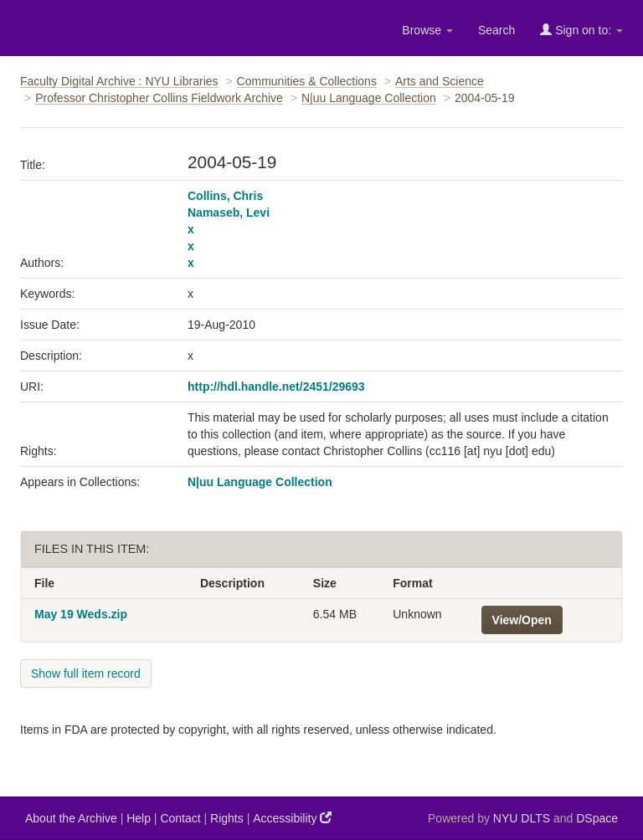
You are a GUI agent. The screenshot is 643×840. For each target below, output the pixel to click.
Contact (180, 818)
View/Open (522, 620)
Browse (427, 30)
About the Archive (71, 818)
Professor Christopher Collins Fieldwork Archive (159, 98)
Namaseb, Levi (229, 213)
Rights (227, 818)
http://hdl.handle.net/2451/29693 (276, 387)
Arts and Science (440, 81)
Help (139, 818)
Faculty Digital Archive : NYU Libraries (119, 81)
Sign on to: (581, 30)
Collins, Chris (225, 196)
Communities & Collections (307, 81)
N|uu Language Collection (369, 98)
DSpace (597, 818)
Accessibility (292, 818)
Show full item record (86, 674)
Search (496, 30)
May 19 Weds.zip (81, 614)
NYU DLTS (522, 818)
